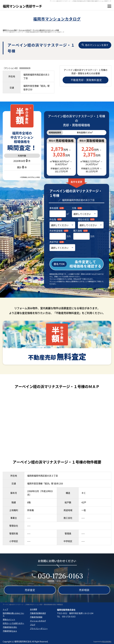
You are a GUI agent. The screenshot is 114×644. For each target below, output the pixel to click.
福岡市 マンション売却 (10, 30)
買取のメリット (9, 619)
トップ (5, 609)
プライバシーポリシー (39, 628)
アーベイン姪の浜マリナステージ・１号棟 (46, 30)
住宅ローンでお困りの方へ (13, 623)
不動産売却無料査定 (38, 613)
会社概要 (33, 609)
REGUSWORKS (107, 641)
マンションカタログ (25, 30)
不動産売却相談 (36, 617)
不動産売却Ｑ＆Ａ (10, 631)
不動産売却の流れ (10, 627)
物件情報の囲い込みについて (13, 614)
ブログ (33, 625)
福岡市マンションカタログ (57, 19)
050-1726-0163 (60, 576)
